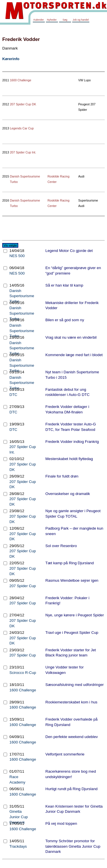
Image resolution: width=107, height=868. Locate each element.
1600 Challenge (21, 80)
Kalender (39, 20)
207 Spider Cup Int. (23, 152)
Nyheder (52, 20)
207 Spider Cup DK (23, 104)
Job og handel (81, 20)
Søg (65, 20)
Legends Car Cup (22, 128)
